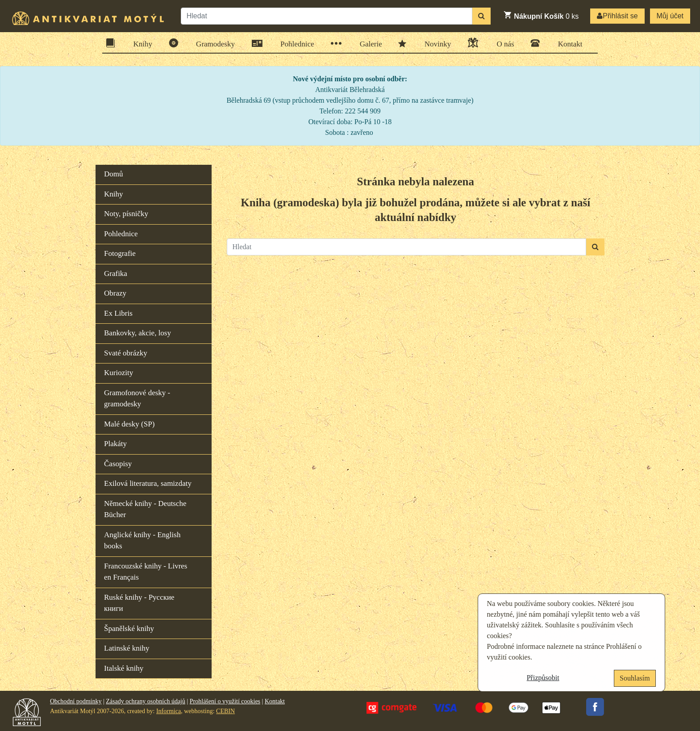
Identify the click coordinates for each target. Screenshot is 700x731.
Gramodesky (212, 43)
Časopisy (118, 464)
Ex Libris (118, 313)
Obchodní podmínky (76, 701)
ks (541, 15)
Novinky (435, 43)
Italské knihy (124, 668)
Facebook (595, 707)
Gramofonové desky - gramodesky (137, 399)
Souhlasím (635, 678)
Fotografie (120, 253)
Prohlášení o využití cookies (225, 701)
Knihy (140, 43)
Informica (169, 711)
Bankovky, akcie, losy (137, 333)
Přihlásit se (617, 16)
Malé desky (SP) (129, 424)
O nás (502, 43)
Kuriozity (119, 373)
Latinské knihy (127, 648)
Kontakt (567, 43)
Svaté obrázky (126, 353)
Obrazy (115, 293)
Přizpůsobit (543, 678)
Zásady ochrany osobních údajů (146, 701)
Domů (114, 174)
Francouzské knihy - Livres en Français (146, 572)
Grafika (116, 274)
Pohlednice (294, 44)
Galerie (368, 44)
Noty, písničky (126, 214)
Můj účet (670, 16)
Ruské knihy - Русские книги (139, 603)
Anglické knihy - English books (142, 541)
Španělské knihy (129, 629)
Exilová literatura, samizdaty (148, 483)
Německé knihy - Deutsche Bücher (145, 509)
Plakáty (115, 444)
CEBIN (225, 711)
